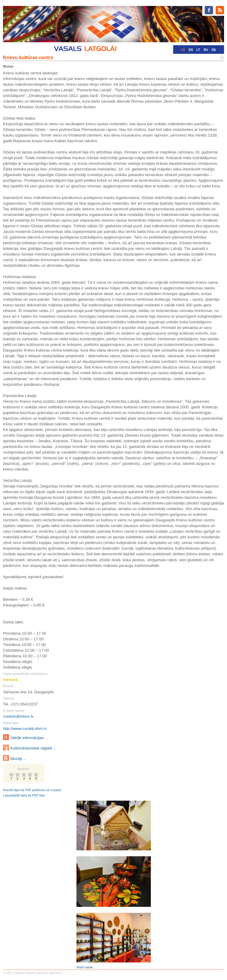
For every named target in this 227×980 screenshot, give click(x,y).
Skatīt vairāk (85, 967)
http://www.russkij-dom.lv (25, 729)
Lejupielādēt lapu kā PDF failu (24, 795)
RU (206, 50)
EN (191, 50)
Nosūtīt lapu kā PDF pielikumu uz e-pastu (32, 790)
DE (214, 50)
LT (198, 50)
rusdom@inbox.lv (18, 716)
